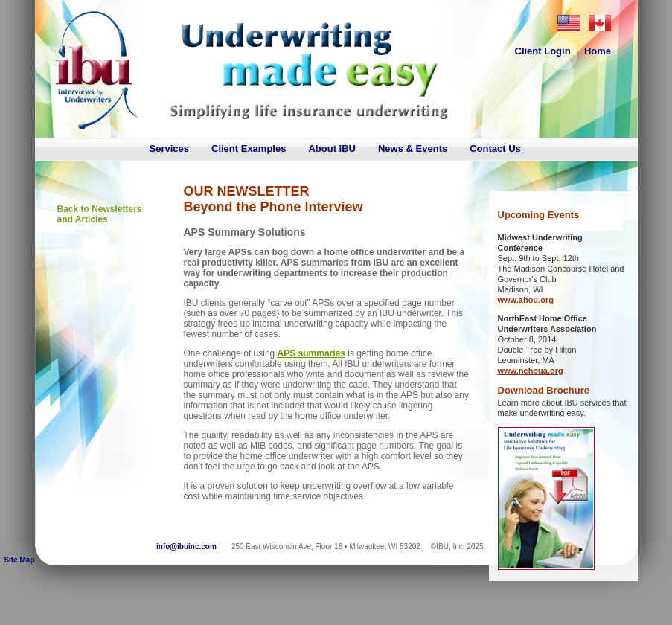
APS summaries (311, 353)
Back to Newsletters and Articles (100, 214)
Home (598, 51)
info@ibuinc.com (186, 547)
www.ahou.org (526, 300)
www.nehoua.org (531, 371)
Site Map (19, 560)
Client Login (543, 51)
